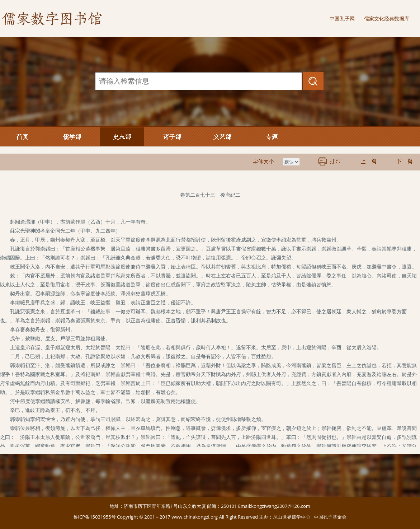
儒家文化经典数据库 (387, 18)
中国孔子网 (342, 18)
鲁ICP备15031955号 (95, 517)
